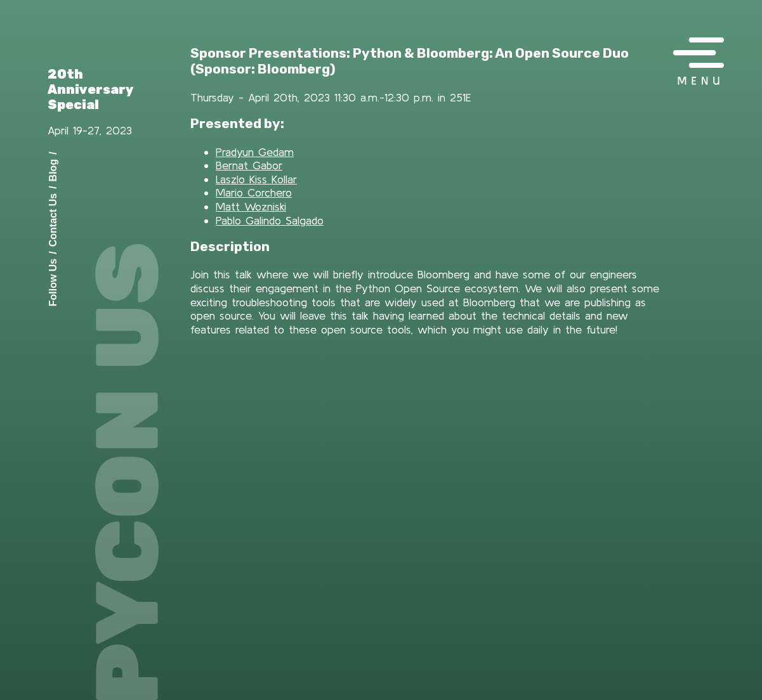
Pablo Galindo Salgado (270, 220)
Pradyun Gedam (255, 152)
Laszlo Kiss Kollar (256, 179)
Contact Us (53, 219)
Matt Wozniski (251, 206)
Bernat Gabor (249, 165)
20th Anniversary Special (91, 89)
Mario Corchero (254, 192)
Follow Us (53, 282)
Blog (53, 170)
